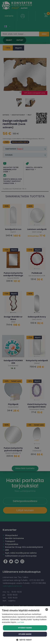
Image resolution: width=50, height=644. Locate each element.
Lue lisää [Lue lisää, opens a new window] (21, 622)
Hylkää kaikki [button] (25, 634)
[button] (25, 640)
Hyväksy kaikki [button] (25, 628)
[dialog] (25, 322)
